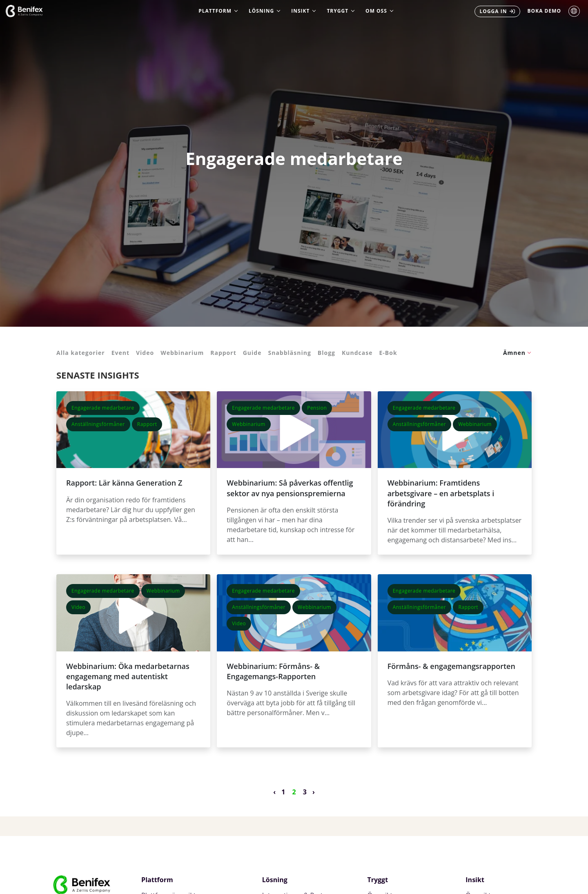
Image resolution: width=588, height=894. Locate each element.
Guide (252, 353)
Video (145, 353)
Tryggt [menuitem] (337, 11)
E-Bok (388, 353)
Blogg (326, 353)
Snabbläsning (289, 353)
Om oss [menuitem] (376, 11)
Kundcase (357, 353)
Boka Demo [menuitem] (544, 11)
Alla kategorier (81, 353)
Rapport (223, 353)
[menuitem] (497, 11)
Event (120, 353)
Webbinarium (182, 353)
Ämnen (514, 353)
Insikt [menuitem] (300, 11)
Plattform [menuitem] (215, 11)
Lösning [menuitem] (261, 11)
